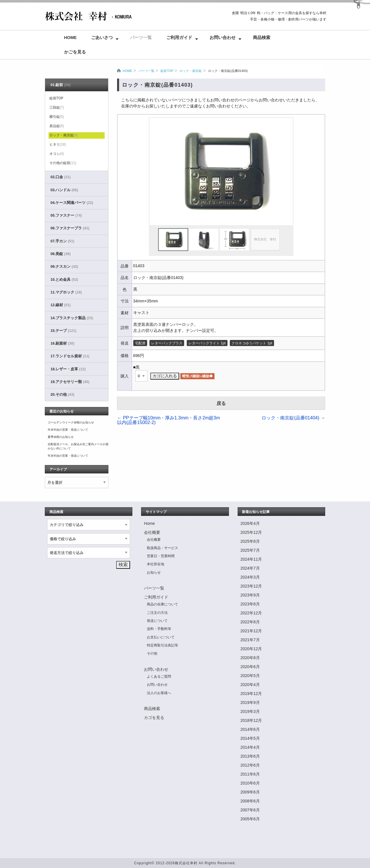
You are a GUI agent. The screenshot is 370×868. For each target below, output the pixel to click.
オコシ (57, 154)
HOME (127, 71)
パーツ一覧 (141, 38)
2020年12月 (251, 649)
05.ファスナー (66, 215)
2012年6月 (250, 765)
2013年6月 (250, 756)
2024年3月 (250, 577)
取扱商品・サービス (162, 548)
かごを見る (75, 52)
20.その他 (62, 395)
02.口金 (61, 177)
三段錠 (57, 107)
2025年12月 (251, 532)
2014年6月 (250, 729)
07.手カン (62, 241)
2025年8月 (250, 541)
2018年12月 (251, 720)
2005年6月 (250, 819)
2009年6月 (250, 792)
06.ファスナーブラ (70, 228)
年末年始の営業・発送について (68, 430)
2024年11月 (251, 559)
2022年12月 (251, 613)
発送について (157, 621)
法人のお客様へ (159, 693)
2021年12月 (251, 631)
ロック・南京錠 (191, 71)
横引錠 (57, 117)
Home (71, 38)
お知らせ (154, 573)
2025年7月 (250, 550)
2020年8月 (250, 658)
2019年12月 (251, 694)
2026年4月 (250, 523)
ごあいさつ (102, 38)
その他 (152, 653)
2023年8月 (250, 604)
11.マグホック (66, 292)
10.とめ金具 (64, 280)
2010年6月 (250, 783)
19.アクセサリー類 (70, 382)
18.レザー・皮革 (68, 369)
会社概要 (152, 532)
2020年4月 (250, 685)
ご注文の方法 (157, 613)
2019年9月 (250, 702)
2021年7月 (250, 640)
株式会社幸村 (186, 863)
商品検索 (262, 38)
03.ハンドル (64, 190)
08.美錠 (61, 254)
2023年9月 (250, 595)
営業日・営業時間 (161, 556)
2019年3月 (250, 711)
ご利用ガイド (179, 38)
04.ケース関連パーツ (72, 203)
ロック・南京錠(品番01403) (228, 71)
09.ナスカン (64, 267)
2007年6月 (250, 810)
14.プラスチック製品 (72, 318)
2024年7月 (250, 568)
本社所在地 (156, 564)
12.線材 (61, 305)
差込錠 (57, 126)
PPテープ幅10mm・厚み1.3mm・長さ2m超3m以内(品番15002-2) (169, 420)
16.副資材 (62, 343)
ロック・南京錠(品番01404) (293, 418)
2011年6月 (250, 774)
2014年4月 (250, 747)
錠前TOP (167, 71)
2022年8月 (250, 622)
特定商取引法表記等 (162, 645)
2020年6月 (250, 667)
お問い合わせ (223, 38)
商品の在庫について (162, 604)
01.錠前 (61, 85)
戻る (221, 403)
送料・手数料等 (159, 629)
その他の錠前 (63, 163)
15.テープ (63, 331)
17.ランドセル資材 (70, 356)
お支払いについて (161, 637)
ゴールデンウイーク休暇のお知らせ (71, 422)
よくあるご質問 (159, 676)
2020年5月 (250, 676)
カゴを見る (154, 718)
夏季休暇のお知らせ (61, 437)
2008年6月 (250, 801)
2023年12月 (251, 586)
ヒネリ (58, 144)
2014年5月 (250, 738)
